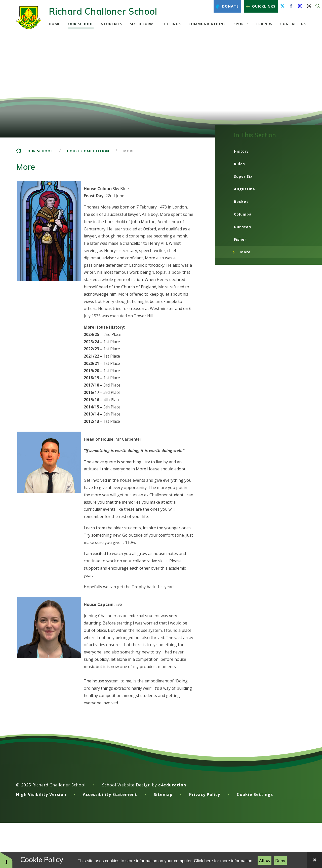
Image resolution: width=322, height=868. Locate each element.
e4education (172, 785)
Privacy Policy (205, 794)
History (241, 151)
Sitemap (163, 794)
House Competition (88, 151)
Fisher (240, 239)
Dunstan (243, 227)
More (129, 151)
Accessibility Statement (110, 794)
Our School (40, 151)
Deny (280, 861)
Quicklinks (261, 6)
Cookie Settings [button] (255, 794)
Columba (243, 214)
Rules (239, 164)
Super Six (243, 176)
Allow (265, 861)
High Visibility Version (41, 794)
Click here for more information (223, 861)
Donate (227, 6)
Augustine (245, 189)
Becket (241, 202)
